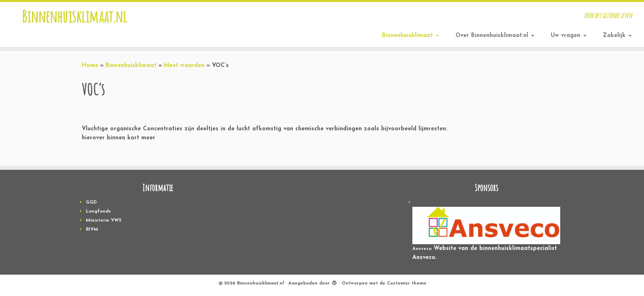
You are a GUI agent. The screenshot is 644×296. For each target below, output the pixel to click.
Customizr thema (406, 283)
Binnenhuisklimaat (411, 36)
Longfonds (98, 212)
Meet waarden (184, 66)
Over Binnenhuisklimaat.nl (495, 36)
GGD (91, 202)
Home (90, 66)
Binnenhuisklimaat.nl (74, 16)
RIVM (92, 230)
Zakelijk (617, 36)
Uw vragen (569, 36)
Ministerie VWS (104, 221)
